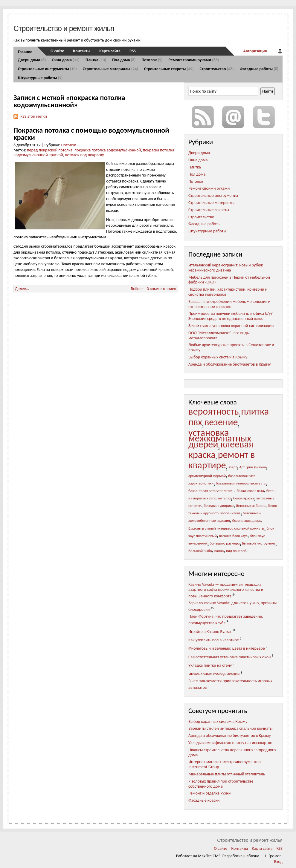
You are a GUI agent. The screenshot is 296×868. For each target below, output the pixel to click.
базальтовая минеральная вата (241, 483)
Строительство (217, 69)
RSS (133, 51)
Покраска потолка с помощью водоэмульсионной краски (91, 134)
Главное (25, 52)
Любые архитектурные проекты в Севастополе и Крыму (231, 347)
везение (221, 422)
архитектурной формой (207, 476)
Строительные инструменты (47, 69)
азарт (232, 467)
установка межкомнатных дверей (220, 438)
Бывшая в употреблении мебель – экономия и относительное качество (229, 304)
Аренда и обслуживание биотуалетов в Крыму (230, 364)
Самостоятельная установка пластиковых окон (230, 657)
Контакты (82, 51)
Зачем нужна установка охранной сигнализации (231, 326)
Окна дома (66, 60)
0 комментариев (161, 289)
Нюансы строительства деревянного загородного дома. (232, 752)
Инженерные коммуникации (214, 674)
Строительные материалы (110, 69)
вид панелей (236, 551)
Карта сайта (110, 51)
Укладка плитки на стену (210, 665)
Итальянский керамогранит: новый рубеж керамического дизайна (226, 268)
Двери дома (32, 60)
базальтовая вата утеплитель (211, 491)
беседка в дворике (219, 506)
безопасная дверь (247, 520)
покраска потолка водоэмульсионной (108, 150)
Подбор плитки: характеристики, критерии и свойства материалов (228, 292)
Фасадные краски (204, 800)
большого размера (225, 543)
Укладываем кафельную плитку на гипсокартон (230, 743)
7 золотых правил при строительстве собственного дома (221, 784)
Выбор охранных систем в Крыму (218, 357)
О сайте (57, 51)
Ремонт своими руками (194, 60)
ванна (219, 551)
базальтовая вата (250, 491)
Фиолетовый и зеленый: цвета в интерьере (227, 648)
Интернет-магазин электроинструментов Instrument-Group (225, 764)
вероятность (213, 411)
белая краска (244, 498)
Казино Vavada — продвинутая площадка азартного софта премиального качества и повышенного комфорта (226, 590)
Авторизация (255, 51)
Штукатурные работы (40, 78)
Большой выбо (200, 551)
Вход (278, 862)
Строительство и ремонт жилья (64, 28)
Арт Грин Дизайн (252, 467)
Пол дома (124, 60)
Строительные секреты (169, 69)
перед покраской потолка (50, 150)
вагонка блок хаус (233, 536)
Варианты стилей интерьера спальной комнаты (226, 528)
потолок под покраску (84, 155)
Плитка (96, 60)
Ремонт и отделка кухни (209, 793)
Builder (137, 289)
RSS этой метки (34, 116)
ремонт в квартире (222, 460)
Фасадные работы (259, 69)
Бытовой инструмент (259, 543)
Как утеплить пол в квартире (214, 640)
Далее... (22, 289)
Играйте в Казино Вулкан (210, 631)
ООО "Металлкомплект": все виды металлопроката (219, 335)
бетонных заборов (251, 506)
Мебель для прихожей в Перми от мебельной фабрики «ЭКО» (229, 280)
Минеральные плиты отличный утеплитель (227, 774)
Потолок (152, 60)
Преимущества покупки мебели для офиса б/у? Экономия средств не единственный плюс (231, 316)
